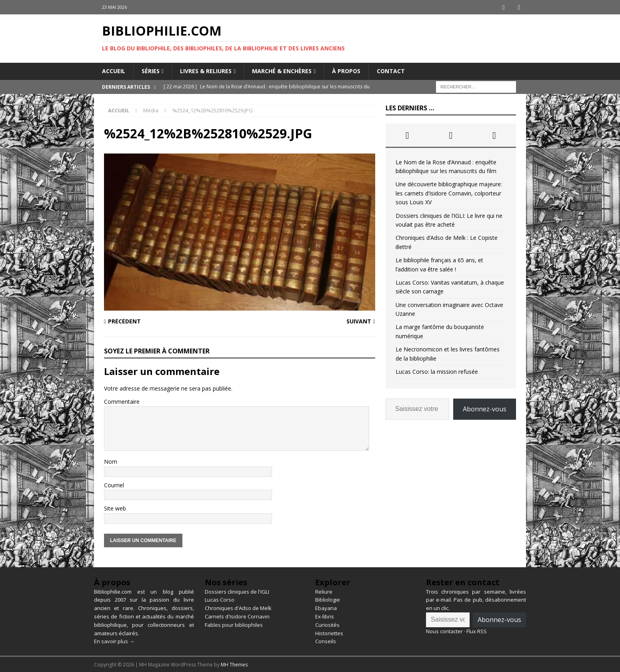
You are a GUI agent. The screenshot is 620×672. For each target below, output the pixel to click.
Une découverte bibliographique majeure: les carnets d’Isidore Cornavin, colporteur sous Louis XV (449, 193)
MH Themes (234, 664)
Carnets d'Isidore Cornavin (237, 616)
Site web (115, 508)
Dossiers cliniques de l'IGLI (237, 591)
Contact (391, 71)
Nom (111, 461)
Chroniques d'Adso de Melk (238, 608)
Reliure (324, 591)
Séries (151, 71)
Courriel (114, 485)
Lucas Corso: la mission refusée (437, 371)
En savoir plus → (114, 641)
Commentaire (122, 401)
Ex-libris (325, 616)
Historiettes (329, 632)
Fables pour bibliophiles (234, 624)
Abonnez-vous (485, 409)
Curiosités (327, 624)
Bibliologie (328, 599)
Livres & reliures (206, 71)
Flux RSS (477, 631)
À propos (346, 71)
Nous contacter (444, 631)
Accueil (114, 71)
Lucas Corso (220, 599)
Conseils (326, 641)
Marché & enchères (282, 71)
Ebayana (326, 608)
